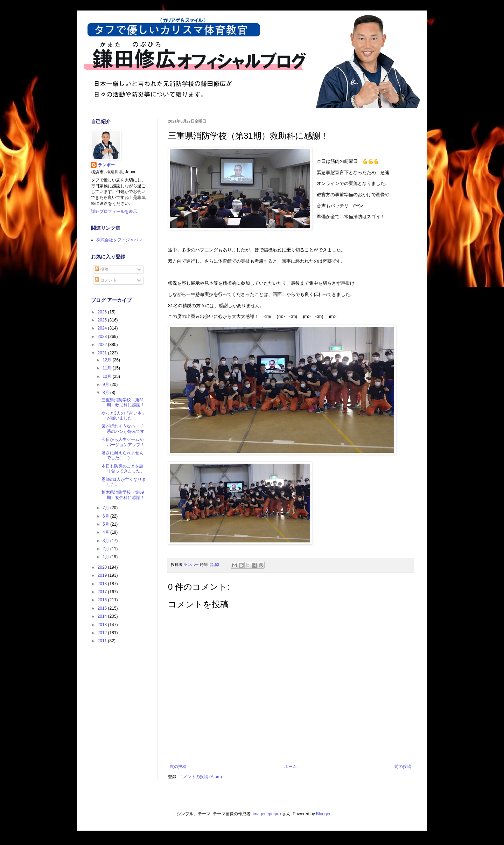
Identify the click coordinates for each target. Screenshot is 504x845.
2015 (103, 608)
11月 (108, 368)
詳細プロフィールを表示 (114, 212)
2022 (103, 345)
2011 (103, 641)
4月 (106, 532)
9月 (106, 385)
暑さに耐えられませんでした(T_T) (122, 455)
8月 (106, 393)
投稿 (102, 269)
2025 (103, 320)
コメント (106, 280)
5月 (106, 524)
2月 (106, 549)
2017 (103, 592)
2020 (103, 567)
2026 (103, 312)
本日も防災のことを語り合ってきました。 (123, 469)
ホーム (290, 767)
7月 (106, 508)
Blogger (323, 814)
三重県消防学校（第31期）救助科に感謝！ (123, 402)
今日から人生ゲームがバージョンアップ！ (123, 442)
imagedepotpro (267, 814)
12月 (108, 360)
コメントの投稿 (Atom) (200, 777)
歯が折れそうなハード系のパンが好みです (123, 429)
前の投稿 (403, 767)
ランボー (106, 165)
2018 (103, 584)
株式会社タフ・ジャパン (119, 240)
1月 (106, 557)
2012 (103, 633)
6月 (106, 516)
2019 (103, 575)
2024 (103, 328)
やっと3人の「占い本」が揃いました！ (124, 416)
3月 (106, 541)
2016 (103, 600)
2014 (103, 616)
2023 (103, 337)
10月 (108, 376)
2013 (103, 625)
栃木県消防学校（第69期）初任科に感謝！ (123, 495)
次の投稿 (178, 767)
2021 (103, 353)
